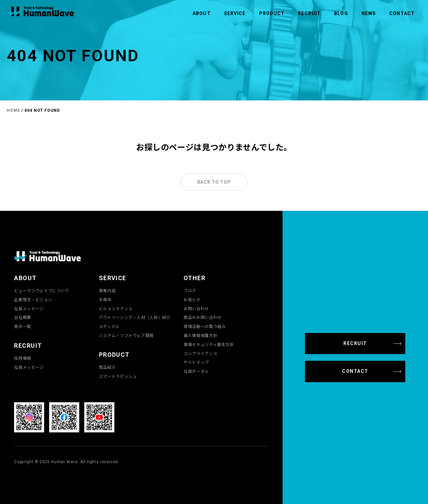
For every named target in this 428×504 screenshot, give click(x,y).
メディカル (109, 326)
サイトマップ (196, 362)
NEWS (369, 13)
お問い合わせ (196, 309)
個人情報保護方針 (200, 335)
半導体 (105, 300)
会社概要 (23, 317)
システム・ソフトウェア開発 (126, 335)
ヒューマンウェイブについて (41, 290)
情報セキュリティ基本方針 (209, 344)
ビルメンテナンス (116, 309)
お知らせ (192, 300)
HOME (13, 110)
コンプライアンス (200, 353)
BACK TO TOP (214, 182)
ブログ (190, 290)
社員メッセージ (29, 367)
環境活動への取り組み (205, 326)
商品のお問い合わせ (203, 317)
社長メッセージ (29, 309)
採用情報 (23, 358)
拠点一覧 (23, 326)
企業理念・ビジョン (33, 300)
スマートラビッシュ (118, 376)
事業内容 (108, 290)
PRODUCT (272, 13)
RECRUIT (309, 13)
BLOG (341, 13)
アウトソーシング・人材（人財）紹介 (135, 317)
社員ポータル (196, 371)
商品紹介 (108, 367)
